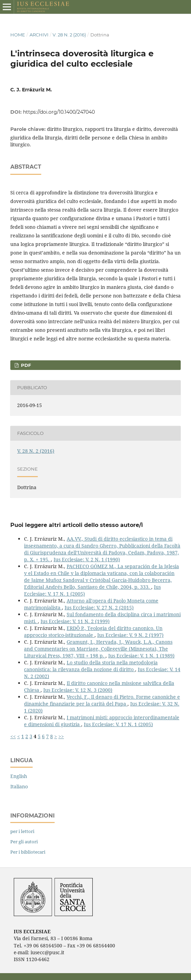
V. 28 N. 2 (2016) (69, 35)
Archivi (39, 35)
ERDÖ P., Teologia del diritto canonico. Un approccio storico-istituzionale (93, 632)
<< (13, 736)
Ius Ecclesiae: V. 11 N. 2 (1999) (75, 621)
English (19, 776)
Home (18, 35)
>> (61, 736)
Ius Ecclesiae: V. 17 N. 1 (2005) (118, 724)
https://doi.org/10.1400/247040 (59, 112)
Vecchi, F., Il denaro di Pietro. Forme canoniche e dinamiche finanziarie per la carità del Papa (102, 700)
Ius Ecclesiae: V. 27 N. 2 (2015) (99, 607)
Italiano (19, 786)
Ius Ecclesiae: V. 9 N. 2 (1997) (130, 635)
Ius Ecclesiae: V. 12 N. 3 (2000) (78, 690)
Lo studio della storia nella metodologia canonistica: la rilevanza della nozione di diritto (91, 666)
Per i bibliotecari (28, 852)
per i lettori (22, 831)
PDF (25, 365)
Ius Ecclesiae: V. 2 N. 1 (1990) (87, 559)
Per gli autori (24, 842)
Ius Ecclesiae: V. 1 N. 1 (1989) (141, 656)
